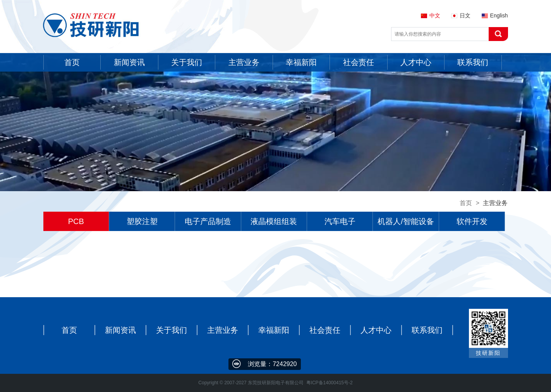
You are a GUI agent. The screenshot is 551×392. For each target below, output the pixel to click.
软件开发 (472, 221)
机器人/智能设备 (406, 221)
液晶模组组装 (274, 221)
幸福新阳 (274, 330)
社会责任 (325, 330)
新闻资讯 (120, 330)
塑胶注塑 (142, 221)
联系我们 (427, 330)
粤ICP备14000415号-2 (330, 383)
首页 (466, 203)
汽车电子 (340, 221)
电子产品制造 (208, 221)
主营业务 (223, 330)
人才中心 (376, 330)
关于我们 (172, 330)
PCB (76, 221)
